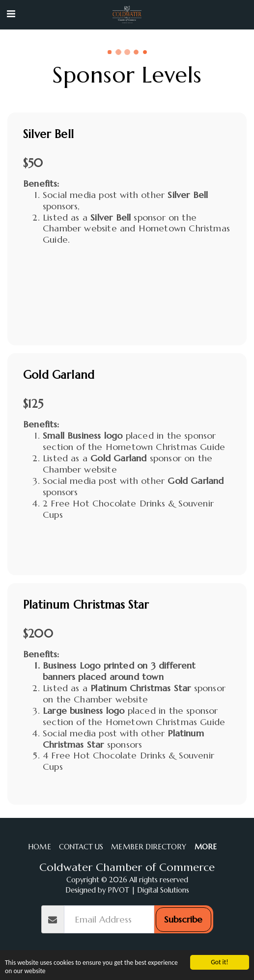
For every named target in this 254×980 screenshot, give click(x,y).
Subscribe (183, 919)
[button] (11, 14)
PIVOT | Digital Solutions (148, 890)
